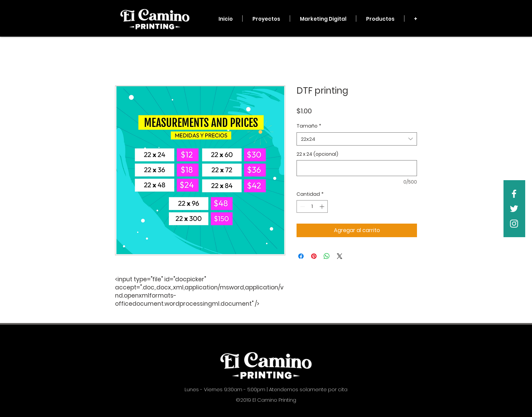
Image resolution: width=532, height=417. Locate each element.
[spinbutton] (312, 206)
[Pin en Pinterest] (314, 256)
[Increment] (322, 206)
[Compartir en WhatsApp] (327, 256)
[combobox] (357, 139)
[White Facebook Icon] (514, 194)
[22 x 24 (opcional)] (357, 168)
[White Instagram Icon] (514, 224)
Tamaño (309, 126)
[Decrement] (302, 206)
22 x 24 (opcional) (317, 154)
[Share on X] (340, 256)
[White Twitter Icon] (514, 209)
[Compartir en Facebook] (301, 256)
